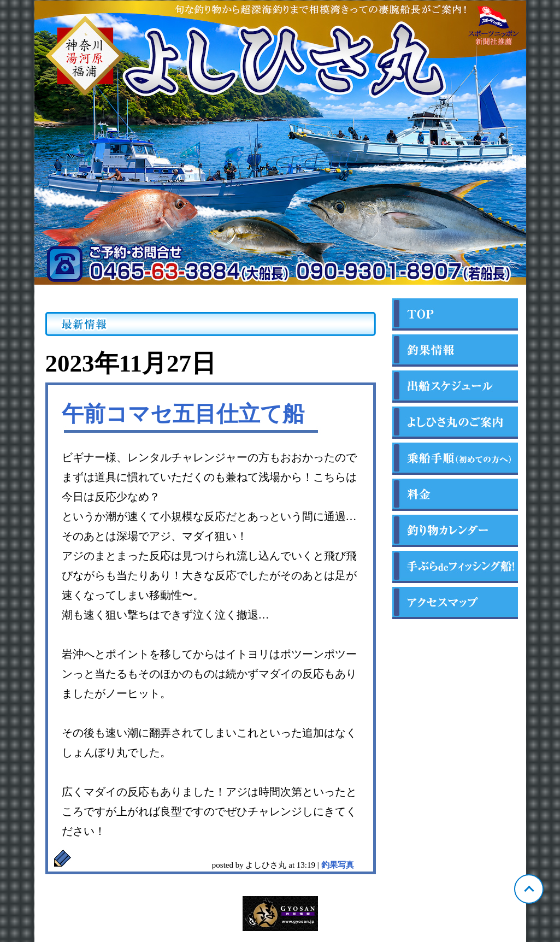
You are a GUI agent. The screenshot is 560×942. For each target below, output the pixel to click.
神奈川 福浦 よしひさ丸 (280, 143)
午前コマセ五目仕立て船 (183, 414)
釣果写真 (338, 865)
